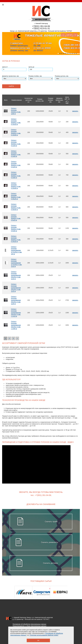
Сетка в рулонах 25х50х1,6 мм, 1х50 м (16, 111)
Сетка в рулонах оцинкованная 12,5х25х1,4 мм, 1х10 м (16, 263)
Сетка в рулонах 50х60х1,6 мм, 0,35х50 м (16, 207)
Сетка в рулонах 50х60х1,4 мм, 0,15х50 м (16, 132)
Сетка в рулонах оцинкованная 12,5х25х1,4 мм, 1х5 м (16, 250)
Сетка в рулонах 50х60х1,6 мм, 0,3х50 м (16, 175)
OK (38, 640)
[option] (23, 592)
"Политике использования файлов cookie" (44, 635)
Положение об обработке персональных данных (29, 624)
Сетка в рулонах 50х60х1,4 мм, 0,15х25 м (16, 122)
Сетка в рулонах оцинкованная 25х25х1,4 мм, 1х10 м (16, 275)
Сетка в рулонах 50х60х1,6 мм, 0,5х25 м (16, 217)
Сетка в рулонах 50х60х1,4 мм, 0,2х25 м (16, 143)
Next (75, 35)
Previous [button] (8, 592)
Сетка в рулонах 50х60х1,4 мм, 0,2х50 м (16, 154)
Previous (63, 35)
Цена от (5, 67)
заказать (75, 111)
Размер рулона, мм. (62, 76)
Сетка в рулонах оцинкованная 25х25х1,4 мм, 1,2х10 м (16, 313)
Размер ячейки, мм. (35, 76)
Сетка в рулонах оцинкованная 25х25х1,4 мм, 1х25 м (16, 300)
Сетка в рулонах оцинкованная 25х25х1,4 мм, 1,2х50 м (16, 325)
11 (76, 53)
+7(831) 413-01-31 (41, 28)
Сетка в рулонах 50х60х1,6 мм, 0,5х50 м (16, 228)
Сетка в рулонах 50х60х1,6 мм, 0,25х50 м (16, 186)
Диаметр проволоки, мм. (11, 76)
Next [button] (74, 592)
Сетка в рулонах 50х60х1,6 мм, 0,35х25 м (16, 196)
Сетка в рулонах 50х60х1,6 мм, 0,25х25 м (16, 239)
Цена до (31, 67)
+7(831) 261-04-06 (41, 26)
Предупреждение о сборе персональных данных (29, 626)
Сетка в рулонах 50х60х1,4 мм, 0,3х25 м (16, 164)
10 (74, 53)
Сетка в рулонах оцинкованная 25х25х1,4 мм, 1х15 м (16, 288)
